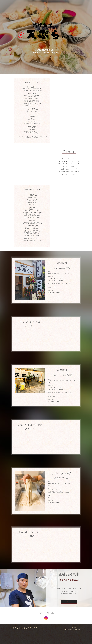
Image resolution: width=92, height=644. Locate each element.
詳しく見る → (69, 602)
